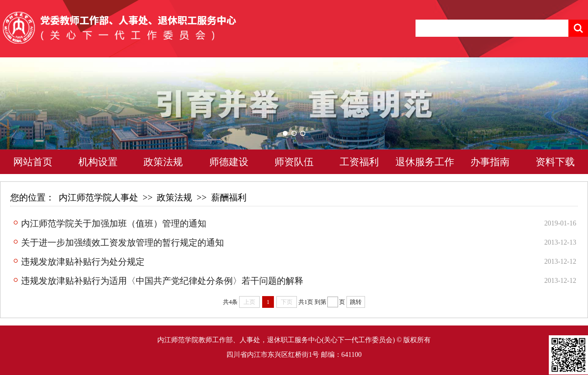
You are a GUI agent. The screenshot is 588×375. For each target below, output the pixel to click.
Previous (27, 118)
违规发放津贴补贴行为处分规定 (83, 262)
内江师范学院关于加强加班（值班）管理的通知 (114, 224)
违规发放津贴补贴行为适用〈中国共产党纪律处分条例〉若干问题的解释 (162, 281)
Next (561, 118)
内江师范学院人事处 (98, 198)
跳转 (356, 302)
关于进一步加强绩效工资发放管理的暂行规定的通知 (122, 243)
